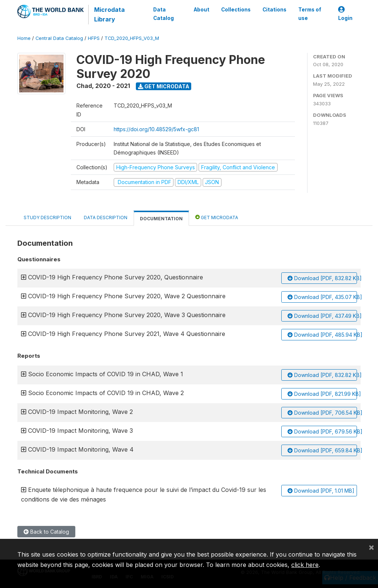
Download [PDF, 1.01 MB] (321, 491)
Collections (236, 10)
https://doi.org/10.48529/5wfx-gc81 (156, 129)
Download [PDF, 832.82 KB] (322, 278)
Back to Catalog (46, 532)
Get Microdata (164, 86)
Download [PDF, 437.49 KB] (322, 316)
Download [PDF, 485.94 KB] (322, 335)
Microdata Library (109, 14)
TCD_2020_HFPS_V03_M (132, 38)
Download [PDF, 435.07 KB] (322, 297)
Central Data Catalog (59, 38)
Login (345, 14)
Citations (274, 10)
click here (305, 565)
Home (24, 38)
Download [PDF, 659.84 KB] (322, 450)
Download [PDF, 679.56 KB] (322, 431)
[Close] (371, 547)
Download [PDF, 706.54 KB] (322, 413)
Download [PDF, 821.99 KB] (322, 394)
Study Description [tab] (47, 217)
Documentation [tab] (161, 219)
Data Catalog (164, 14)
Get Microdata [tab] (217, 217)
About (202, 10)
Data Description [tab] (106, 217)
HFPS (94, 38)
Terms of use (310, 14)
